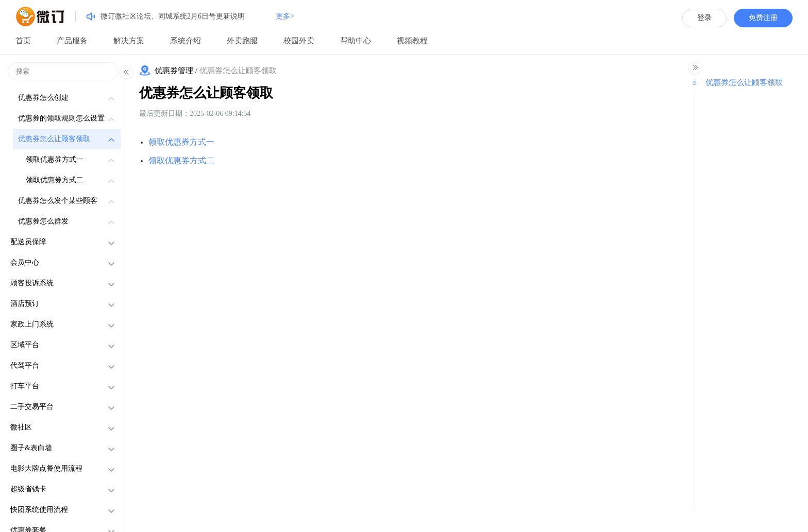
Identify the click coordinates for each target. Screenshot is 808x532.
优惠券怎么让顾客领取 (206, 93)
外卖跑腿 (242, 41)
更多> (285, 16)
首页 (23, 41)
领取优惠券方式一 (181, 142)
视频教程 (412, 41)
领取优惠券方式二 (181, 160)
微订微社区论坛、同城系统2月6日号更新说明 (173, 16)
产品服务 (72, 41)
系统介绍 (186, 41)
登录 (704, 18)
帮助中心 (356, 41)
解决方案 (129, 41)
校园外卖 (299, 41)
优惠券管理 (174, 71)
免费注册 (763, 18)
